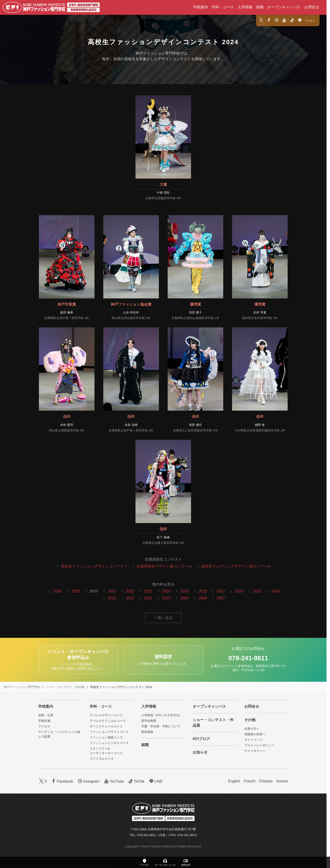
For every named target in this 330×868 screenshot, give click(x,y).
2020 (167, 591)
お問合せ (312, 7)
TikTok (136, 781)
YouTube (114, 781)
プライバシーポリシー (259, 745)
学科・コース (223, 7)
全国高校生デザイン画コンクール (164, 566)
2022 (130, 591)
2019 (185, 591)
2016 (239, 591)
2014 (275, 591)
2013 (112, 598)
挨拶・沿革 (46, 715)
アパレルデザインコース (106, 715)
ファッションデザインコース (109, 732)
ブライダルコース (102, 759)
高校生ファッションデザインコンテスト (94, 566)
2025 (76, 591)
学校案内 (201, 7)
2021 (148, 591)
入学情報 (245, 7)
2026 (57, 591)
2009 (185, 598)
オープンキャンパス (284, 7)
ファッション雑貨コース (106, 737)
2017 (221, 591)
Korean (282, 781)
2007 (221, 598)
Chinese (266, 781)
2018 (203, 591)
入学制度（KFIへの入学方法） (162, 715)
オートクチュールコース (106, 726)
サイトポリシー (255, 751)
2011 (148, 598)
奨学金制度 (149, 721)
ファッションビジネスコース (109, 743)
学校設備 (44, 721)
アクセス (310, 21)
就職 (260, 7)
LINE (155, 781)
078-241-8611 (248, 658)
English (234, 781)
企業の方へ (252, 729)
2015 (257, 591)
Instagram (88, 781)
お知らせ (200, 752)
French (250, 781)
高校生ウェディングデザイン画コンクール (236, 566)
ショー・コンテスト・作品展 (65, 687)
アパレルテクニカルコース (108, 721)
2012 (130, 598)
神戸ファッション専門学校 (22, 687)
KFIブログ (201, 739)
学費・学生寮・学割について (161, 726)
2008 (203, 598)
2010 (167, 598)
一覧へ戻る (163, 618)
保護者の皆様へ (255, 734)
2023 (112, 591)
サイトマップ (253, 740)
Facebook (62, 781)
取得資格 (147, 732)
